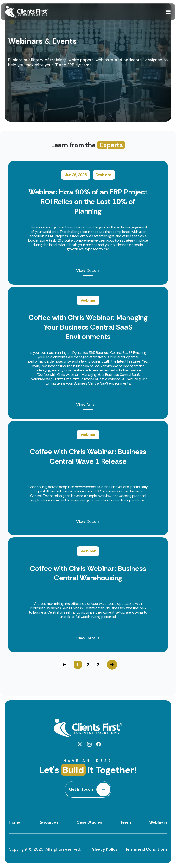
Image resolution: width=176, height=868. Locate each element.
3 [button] (98, 665)
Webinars (158, 822)
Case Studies (89, 822)
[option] (88, 407)
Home (14, 822)
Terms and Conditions (146, 849)
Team (125, 822)
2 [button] (88, 665)
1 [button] (78, 665)
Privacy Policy (104, 849)
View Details (88, 271)
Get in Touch (81, 789)
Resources (48, 822)
